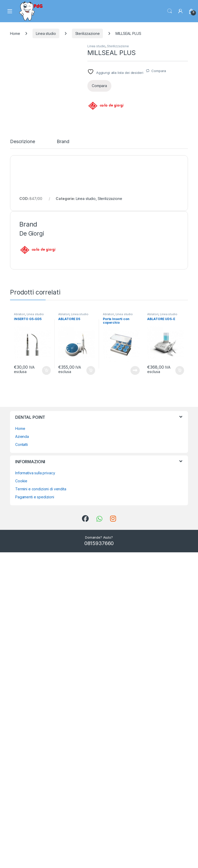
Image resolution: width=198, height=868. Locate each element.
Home (15, 33)
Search (170, 11)
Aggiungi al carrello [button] (46, 686)
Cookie (21, 797)
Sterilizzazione (88, 33)
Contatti (22, 760)
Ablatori (19, 630)
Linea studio (46, 33)
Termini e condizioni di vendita (41, 805)
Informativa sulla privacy (35, 789)
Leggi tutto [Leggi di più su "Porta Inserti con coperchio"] (135, 686)
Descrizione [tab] (22, 457)
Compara (159, 71)
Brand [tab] (63, 457)
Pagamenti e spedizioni (35, 813)
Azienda (22, 752)
